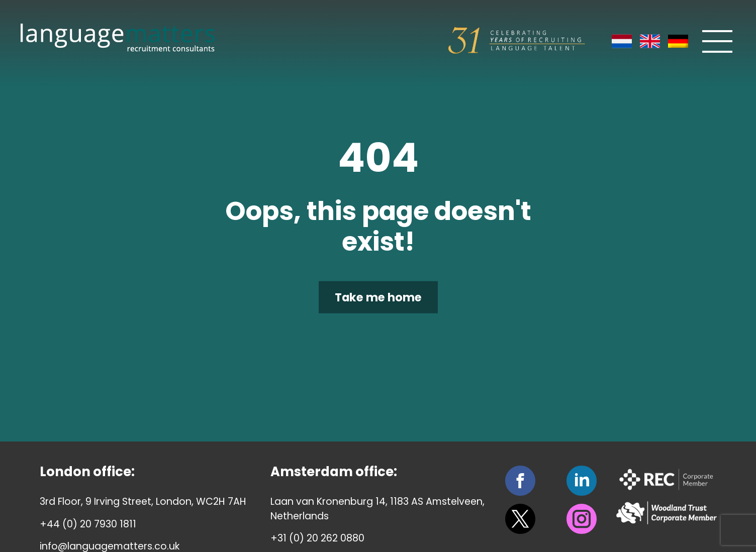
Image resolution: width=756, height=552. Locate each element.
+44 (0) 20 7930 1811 (88, 524)
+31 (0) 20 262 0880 (317, 538)
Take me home (378, 297)
